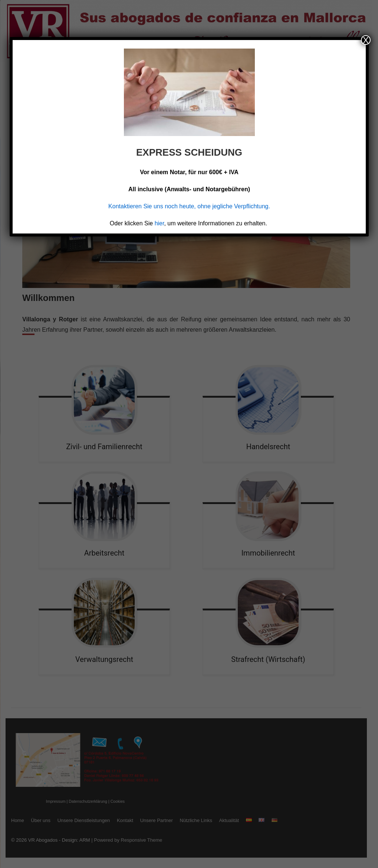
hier (160, 223)
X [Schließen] (366, 40)
